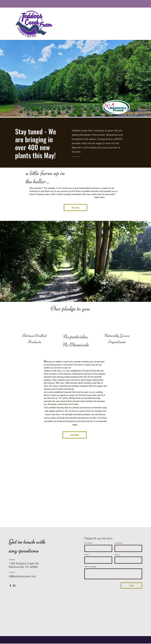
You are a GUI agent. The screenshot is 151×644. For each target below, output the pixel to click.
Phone (117, 555)
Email (86, 555)
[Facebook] (10, 586)
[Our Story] (75, 208)
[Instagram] (14, 586)
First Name (88, 543)
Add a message (90, 567)
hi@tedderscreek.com (23, 576)
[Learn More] (75, 435)
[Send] (131, 586)
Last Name (119, 543)
